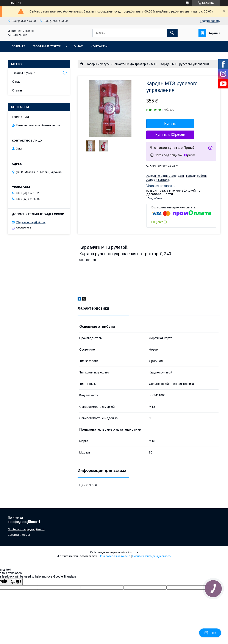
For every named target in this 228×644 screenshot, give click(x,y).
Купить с (170, 135)
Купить (170, 124)
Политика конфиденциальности (152, 556)
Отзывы (18, 90)
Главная (19, 46)
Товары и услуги (47, 46)
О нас (78, 46)
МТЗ (154, 64)
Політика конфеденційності (26, 529)
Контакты (99, 46)
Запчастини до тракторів (130, 64)
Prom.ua (133, 552)
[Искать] (172, 33)
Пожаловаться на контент (115, 556)
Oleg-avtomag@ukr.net (31, 222)
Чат (210, 633)
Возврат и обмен (19, 535)
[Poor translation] (16, 582)
